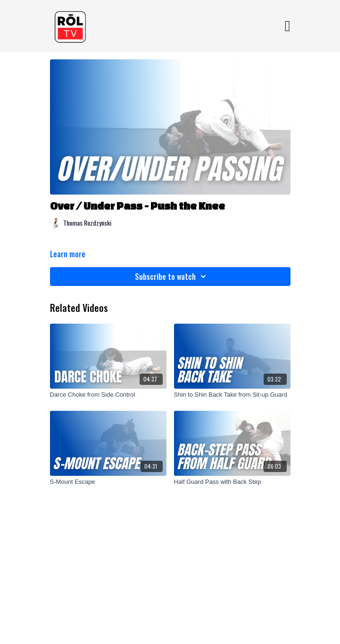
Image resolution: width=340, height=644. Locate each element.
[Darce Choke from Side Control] (108, 395)
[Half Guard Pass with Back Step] (232, 482)
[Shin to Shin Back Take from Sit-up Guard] (232, 395)
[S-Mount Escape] (108, 482)
